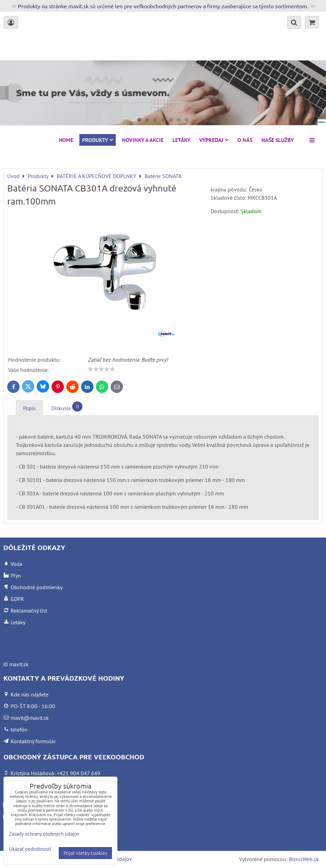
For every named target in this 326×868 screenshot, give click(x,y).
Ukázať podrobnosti (30, 849)
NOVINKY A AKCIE (143, 140)
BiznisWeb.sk (304, 859)
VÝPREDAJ (214, 140)
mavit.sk (19, 664)
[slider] (101, 369)
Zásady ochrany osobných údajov (44, 834)
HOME (66, 140)
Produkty (98, 140)
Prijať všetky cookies (85, 853)
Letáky (181, 140)
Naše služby (278, 140)
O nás (245, 140)
